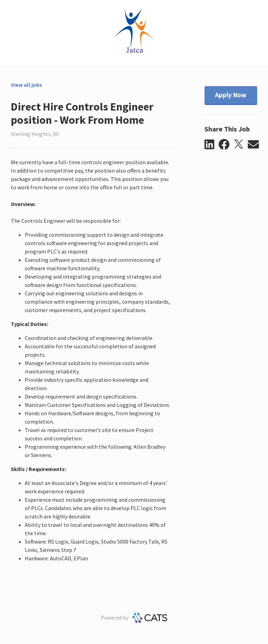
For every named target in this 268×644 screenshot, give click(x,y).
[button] (212, 145)
